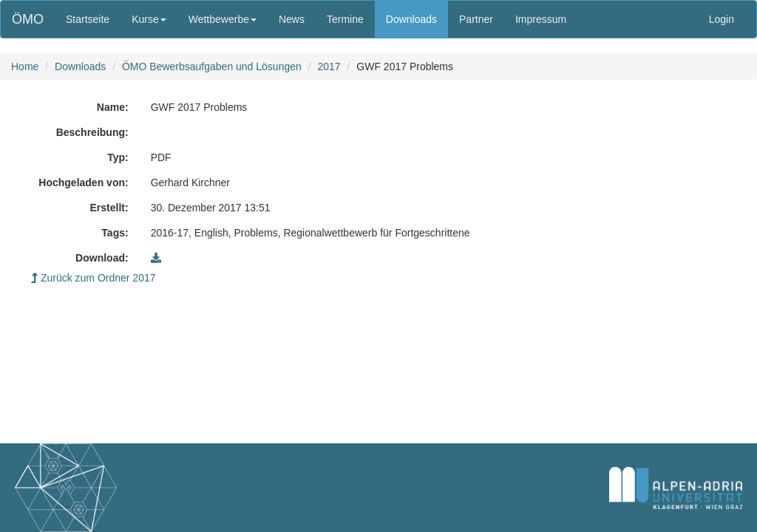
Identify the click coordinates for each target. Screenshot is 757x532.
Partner (476, 19)
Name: (113, 107)
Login (722, 19)
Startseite (88, 19)
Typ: (118, 157)
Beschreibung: (92, 132)
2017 (329, 66)
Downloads (411, 19)
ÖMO (28, 19)
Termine (345, 19)
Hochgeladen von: (83, 183)
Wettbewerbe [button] (223, 19)
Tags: (115, 233)
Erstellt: (109, 208)
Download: (102, 258)
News (292, 19)
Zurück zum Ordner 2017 (94, 278)
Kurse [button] (149, 19)
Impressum (541, 19)
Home (25, 66)
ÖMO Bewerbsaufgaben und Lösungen (212, 66)
